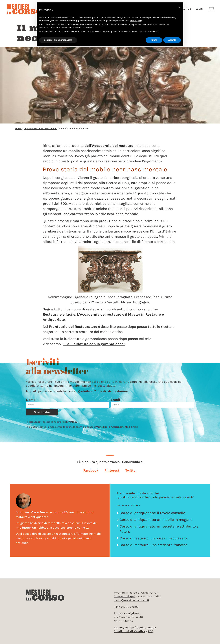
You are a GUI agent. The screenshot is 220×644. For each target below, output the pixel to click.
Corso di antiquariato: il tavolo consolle (152, 516)
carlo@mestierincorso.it (132, 600)
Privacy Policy (69, 425)
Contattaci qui (124, 596)
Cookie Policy (146, 628)
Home (18, 131)
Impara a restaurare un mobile (40, 131)
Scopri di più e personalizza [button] (58, 40)
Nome (31, 402)
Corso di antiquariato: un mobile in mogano (156, 522)
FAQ (151, 631)
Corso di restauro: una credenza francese (154, 548)
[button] (91, 473)
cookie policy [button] (136, 21)
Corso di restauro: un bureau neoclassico (154, 541)
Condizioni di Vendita (129, 631)
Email (115, 402)
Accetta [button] (172, 40)
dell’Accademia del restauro (109, 148)
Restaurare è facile (59, 317)
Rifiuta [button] (154, 40)
